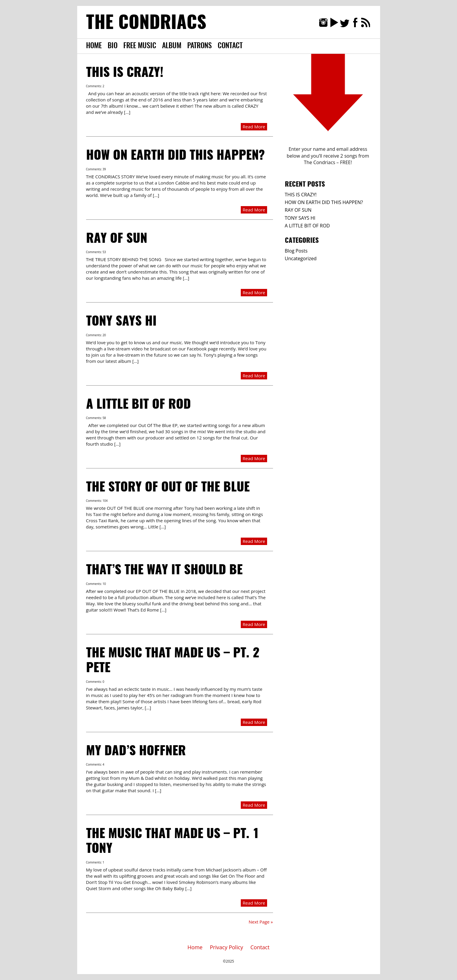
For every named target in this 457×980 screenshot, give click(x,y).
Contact (230, 46)
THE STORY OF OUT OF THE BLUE (168, 488)
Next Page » (261, 922)
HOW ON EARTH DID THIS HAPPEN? (175, 156)
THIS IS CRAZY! (125, 73)
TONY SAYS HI (121, 322)
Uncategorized (301, 258)
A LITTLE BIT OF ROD (138, 405)
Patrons (200, 46)
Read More (254, 127)
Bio (113, 46)
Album (172, 46)
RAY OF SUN (117, 239)
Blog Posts (296, 251)
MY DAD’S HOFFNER (136, 751)
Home (94, 46)
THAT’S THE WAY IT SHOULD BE (164, 570)
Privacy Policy (226, 947)
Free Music (140, 46)
